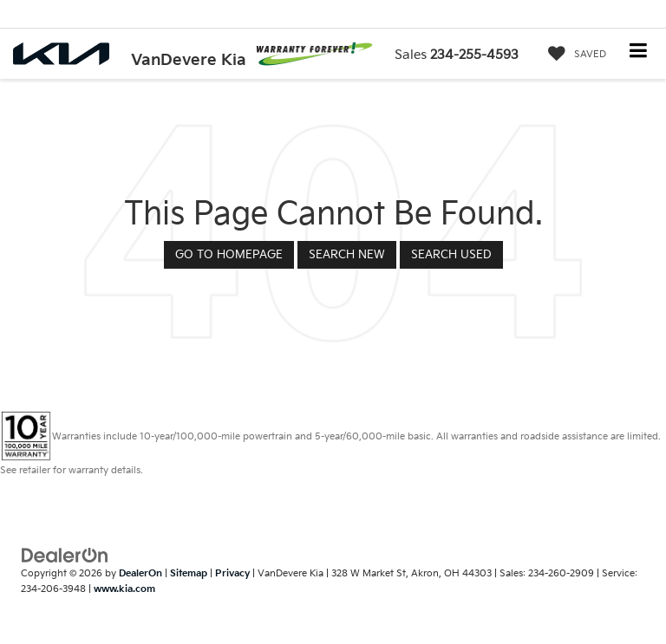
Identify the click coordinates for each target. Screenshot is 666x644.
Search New (347, 255)
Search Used (451, 255)
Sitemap (189, 573)
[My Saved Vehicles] (573, 55)
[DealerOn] (65, 555)
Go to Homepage (229, 255)
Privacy (232, 573)
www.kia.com (124, 589)
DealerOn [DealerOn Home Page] (140, 573)
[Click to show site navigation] (639, 52)
